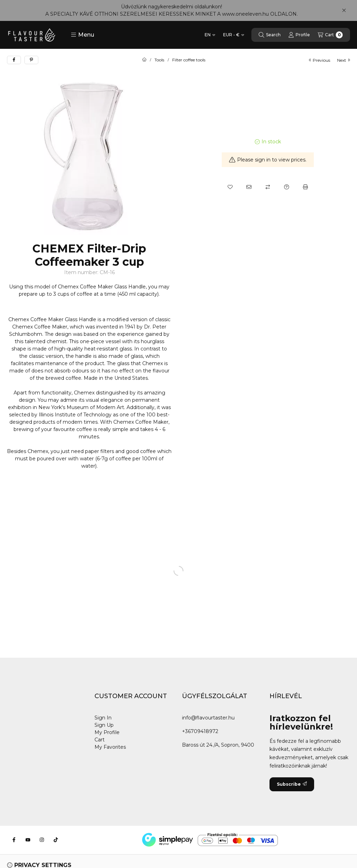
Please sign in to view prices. (268, 160)
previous (320, 60)
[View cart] (330, 35)
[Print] (305, 187)
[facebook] (14, 60)
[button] (82, 35)
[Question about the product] (287, 187)
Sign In (103, 718)
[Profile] (299, 35)
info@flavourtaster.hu (208, 718)
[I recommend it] (249, 187)
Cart (100, 740)
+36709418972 (200, 731)
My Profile (107, 732)
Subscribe (292, 784)
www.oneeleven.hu (245, 14)
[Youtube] (28, 840)
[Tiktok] (56, 840)
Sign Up (104, 725)
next (344, 60)
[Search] (270, 35)
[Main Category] (144, 60)
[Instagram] (42, 840)
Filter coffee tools (189, 60)
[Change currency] (234, 35)
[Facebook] (14, 840)
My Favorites (110, 747)
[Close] (344, 10)
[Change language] (210, 35)
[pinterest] (31, 60)
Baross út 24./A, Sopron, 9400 (218, 745)
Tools (159, 60)
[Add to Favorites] (230, 187)
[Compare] (268, 187)
